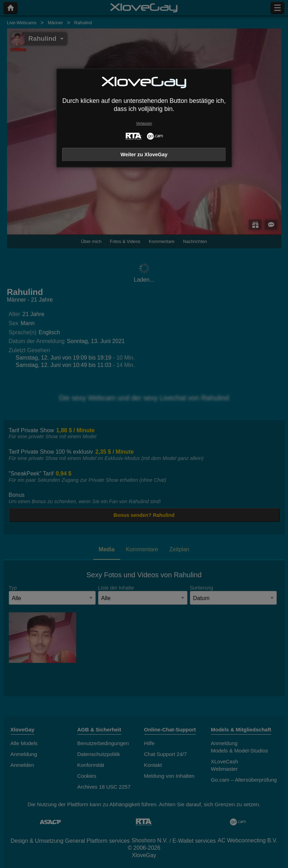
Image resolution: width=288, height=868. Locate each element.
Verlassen (144, 123)
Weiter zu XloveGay (144, 154)
